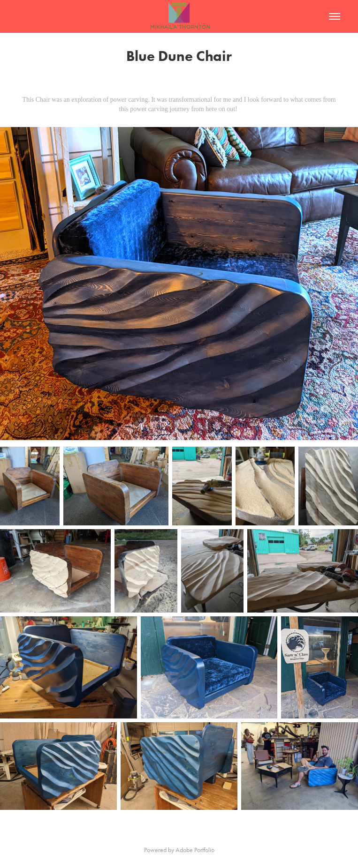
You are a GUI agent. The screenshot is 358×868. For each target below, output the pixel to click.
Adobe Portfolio (195, 850)
